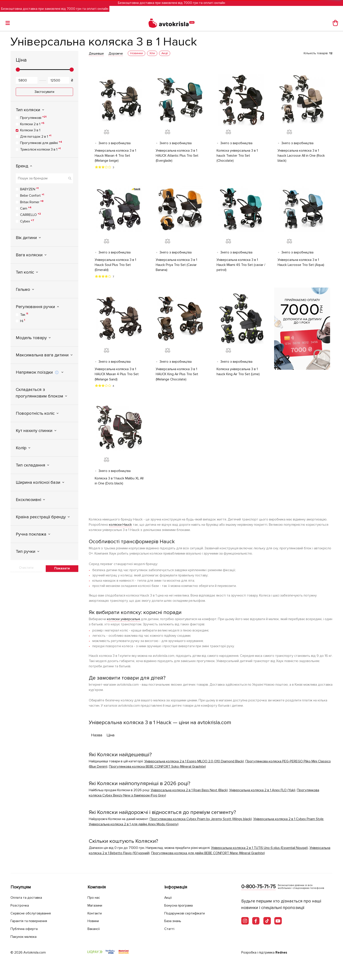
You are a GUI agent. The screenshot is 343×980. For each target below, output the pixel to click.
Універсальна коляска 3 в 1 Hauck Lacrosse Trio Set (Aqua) (301, 263)
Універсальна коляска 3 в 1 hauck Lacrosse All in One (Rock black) (301, 156)
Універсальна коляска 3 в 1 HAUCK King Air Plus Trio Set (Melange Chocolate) (177, 375)
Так (24, 314)
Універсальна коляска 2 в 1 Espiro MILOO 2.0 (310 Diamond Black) (194, 763)
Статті (169, 929)
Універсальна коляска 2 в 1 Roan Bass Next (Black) (189, 792)
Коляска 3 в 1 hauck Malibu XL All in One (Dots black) (117, 482)
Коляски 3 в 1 (30, 130)
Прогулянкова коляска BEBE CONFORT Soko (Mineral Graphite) (157, 768)
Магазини (96, 906)
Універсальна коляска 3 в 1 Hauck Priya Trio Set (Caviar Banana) (177, 266)
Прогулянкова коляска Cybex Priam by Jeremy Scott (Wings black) (201, 820)
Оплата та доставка (28, 898)
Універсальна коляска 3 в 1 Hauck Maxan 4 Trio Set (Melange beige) (116, 156)
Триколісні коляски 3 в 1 (40, 149)
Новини (94, 921)
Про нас (94, 898)
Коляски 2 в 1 (32, 124)
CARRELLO (31, 215)
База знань (174, 921)
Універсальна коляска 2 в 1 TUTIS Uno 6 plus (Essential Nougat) (260, 849)
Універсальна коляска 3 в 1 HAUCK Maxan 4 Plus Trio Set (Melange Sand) (117, 375)
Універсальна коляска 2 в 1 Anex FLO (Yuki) (262, 792)
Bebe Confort (32, 195)
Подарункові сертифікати (186, 913)
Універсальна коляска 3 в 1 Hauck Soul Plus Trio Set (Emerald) (116, 266)
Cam (26, 208)
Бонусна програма (180, 906)
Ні (23, 321)
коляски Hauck (120, 526)
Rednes (282, 953)
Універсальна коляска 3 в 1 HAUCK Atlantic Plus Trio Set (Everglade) (178, 156)
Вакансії (94, 929)
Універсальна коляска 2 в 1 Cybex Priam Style (288, 820)
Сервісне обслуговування (33, 913)
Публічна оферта (25, 929)
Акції (168, 898)
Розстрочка (21, 906)
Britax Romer (32, 202)
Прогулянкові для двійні (41, 143)
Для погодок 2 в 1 (36, 136)
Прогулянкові (33, 118)
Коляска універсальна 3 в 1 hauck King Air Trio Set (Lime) (238, 373)
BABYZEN (29, 189)
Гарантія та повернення (31, 921)
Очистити (26, 568)
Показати (62, 568)
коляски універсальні (123, 621)
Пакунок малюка (25, 937)
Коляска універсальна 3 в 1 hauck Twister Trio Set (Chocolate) (237, 156)
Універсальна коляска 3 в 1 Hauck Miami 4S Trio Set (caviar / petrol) (241, 266)
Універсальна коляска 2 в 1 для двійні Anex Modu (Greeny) (134, 826)
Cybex (27, 221)
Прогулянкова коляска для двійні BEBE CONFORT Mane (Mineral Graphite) (208, 855)
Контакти (96, 913)
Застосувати (44, 92)
